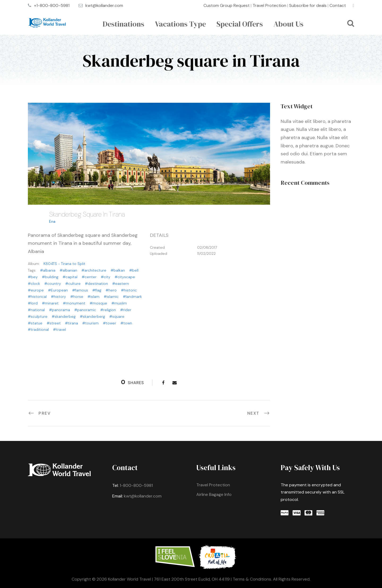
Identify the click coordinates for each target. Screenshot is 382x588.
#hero (111, 290)
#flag (97, 290)
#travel (60, 329)
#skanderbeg (64, 316)
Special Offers (240, 24)
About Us (288, 24)
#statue (35, 323)
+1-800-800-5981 (52, 5)
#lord (33, 303)
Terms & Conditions (252, 579)
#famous (80, 290)
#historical (37, 297)
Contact (338, 5)
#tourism (90, 323)
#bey (33, 277)
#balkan (118, 270)
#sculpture (38, 316)
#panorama (60, 310)
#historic (129, 290)
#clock (34, 284)
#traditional (38, 329)
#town (126, 323)
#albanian (68, 270)
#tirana (71, 323)
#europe (36, 290)
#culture (73, 284)
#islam (94, 297)
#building (50, 277)
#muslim (119, 303)
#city (106, 277)
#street (54, 323)
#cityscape (125, 277)
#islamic (111, 297)
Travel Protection (269, 5)
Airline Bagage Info (214, 494)
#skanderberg (92, 316)
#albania (48, 270)
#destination (96, 284)
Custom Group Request (227, 5)
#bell (134, 270)
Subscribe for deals (308, 5)
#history (58, 297)
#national (36, 310)
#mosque (98, 303)
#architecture (94, 270)
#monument (74, 303)
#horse (77, 297)
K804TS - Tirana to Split (64, 264)
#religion (108, 310)
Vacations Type (180, 24)
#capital (70, 277)
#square (117, 316)
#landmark (132, 297)
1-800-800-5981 (136, 485)
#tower (110, 323)
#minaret (50, 303)
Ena (52, 221)
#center (89, 277)
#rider (126, 310)
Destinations (123, 24)
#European (58, 290)
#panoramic (85, 310)
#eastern (121, 284)
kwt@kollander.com (104, 5)
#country (53, 284)
